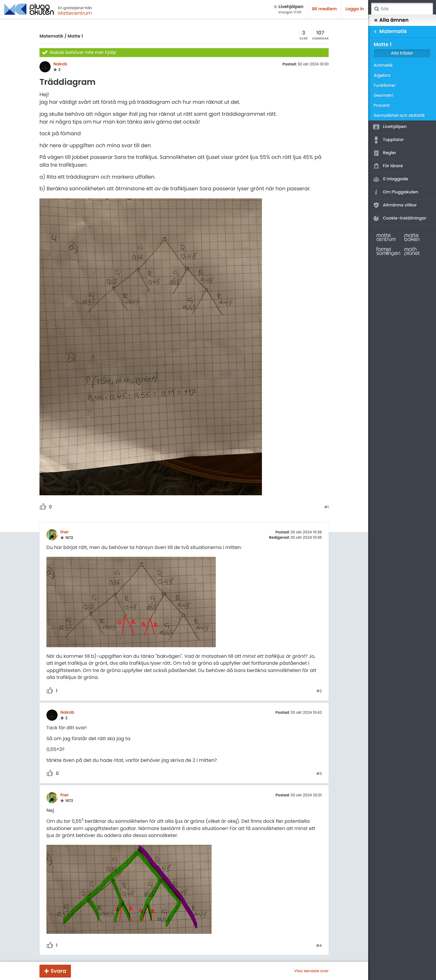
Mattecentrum (75, 13)
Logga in (355, 9)
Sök (376, 9)
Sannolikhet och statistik (399, 116)
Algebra (382, 76)
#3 (319, 774)
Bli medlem (325, 9)
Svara (58, 971)
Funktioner (385, 86)
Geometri (384, 96)
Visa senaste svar (311, 971)
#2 (319, 691)
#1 (326, 507)
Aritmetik (383, 66)
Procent (382, 106)
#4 (319, 946)
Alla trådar (402, 53)
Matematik (51, 36)
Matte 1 (75, 36)
